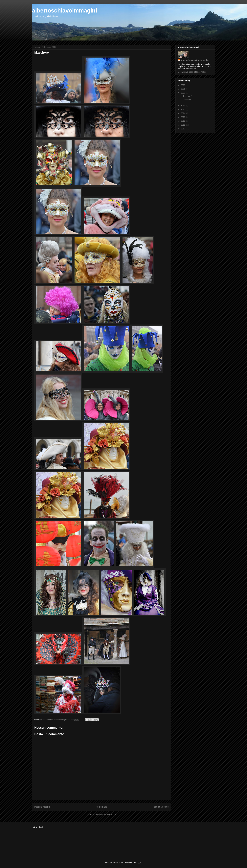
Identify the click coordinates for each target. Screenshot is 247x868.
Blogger (138, 862)
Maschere (187, 100)
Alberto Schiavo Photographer (195, 60)
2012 (183, 121)
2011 (183, 125)
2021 (183, 89)
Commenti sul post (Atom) (106, 814)
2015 (183, 109)
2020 (183, 93)
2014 (183, 113)
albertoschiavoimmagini (65, 11)
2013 (183, 117)
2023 (183, 85)
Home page (101, 807)
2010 (183, 129)
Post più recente (42, 807)
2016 (183, 105)
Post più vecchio (161, 807)
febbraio (187, 96)
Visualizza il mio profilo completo (192, 72)
